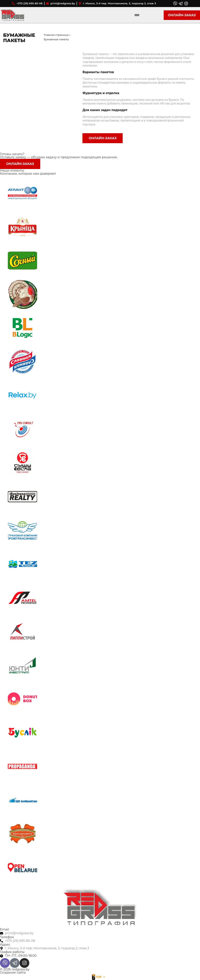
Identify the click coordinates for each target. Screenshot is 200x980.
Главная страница (56, 35)
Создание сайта (13, 972)
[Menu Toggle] (137, 15)
